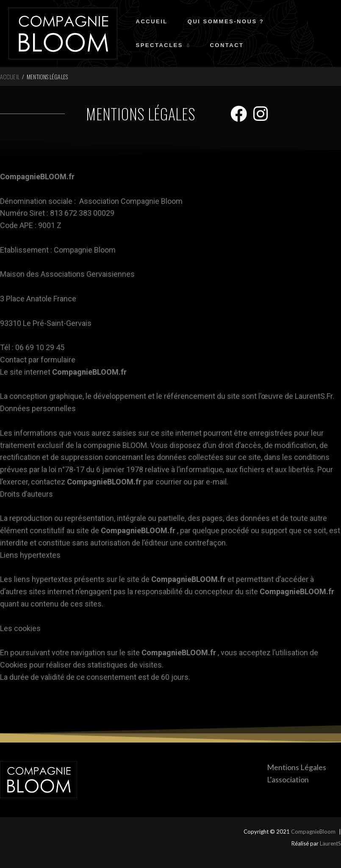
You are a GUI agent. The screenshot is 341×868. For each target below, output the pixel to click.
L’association (287, 779)
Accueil (10, 77)
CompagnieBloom (313, 832)
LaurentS (330, 843)
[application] (187, 50)
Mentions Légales (296, 767)
